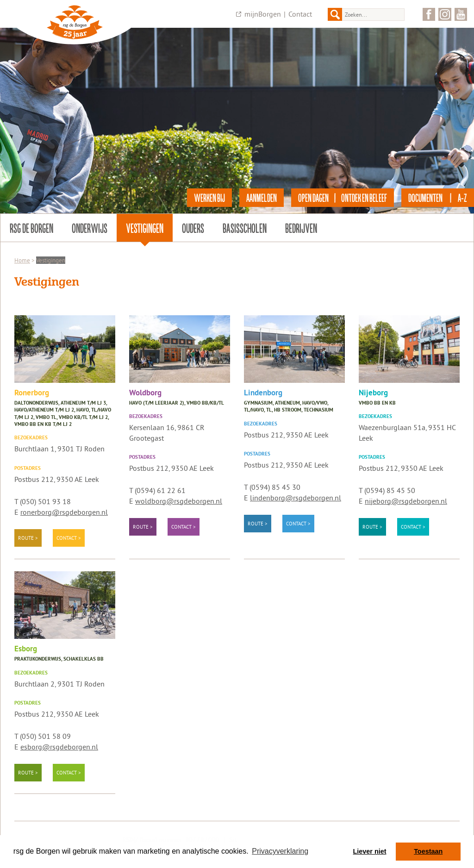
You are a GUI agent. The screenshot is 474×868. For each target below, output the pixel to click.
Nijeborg (373, 393)
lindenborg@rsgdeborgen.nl (296, 498)
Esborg (26, 649)
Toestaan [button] (428, 851)
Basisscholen (245, 228)
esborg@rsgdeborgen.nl (59, 747)
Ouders (193, 228)
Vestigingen (145, 228)
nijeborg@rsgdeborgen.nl (406, 501)
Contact (300, 14)
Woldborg (145, 393)
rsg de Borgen (31, 228)
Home (22, 260)
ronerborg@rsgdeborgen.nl (64, 512)
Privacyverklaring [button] (280, 851)
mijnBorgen (263, 14)
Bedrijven (301, 228)
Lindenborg (263, 393)
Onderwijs (90, 228)
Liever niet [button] (370, 851)
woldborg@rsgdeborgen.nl (179, 501)
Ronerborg (32, 393)
